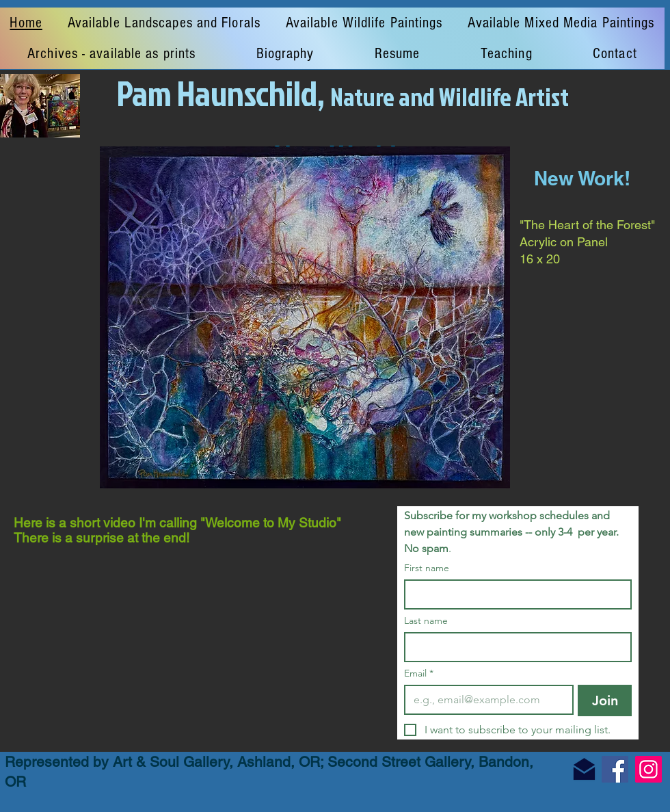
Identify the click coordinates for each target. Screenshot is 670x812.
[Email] (485, 700)
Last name (426, 621)
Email (419, 673)
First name (427, 568)
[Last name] (514, 647)
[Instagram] (648, 769)
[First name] (514, 594)
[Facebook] (615, 769)
